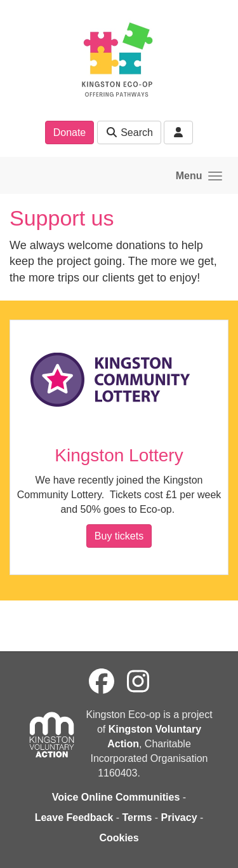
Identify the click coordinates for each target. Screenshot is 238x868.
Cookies (119, 838)
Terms (137, 817)
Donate (70, 132)
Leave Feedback (74, 817)
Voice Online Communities (116, 797)
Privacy (179, 817)
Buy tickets (119, 536)
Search (129, 132)
